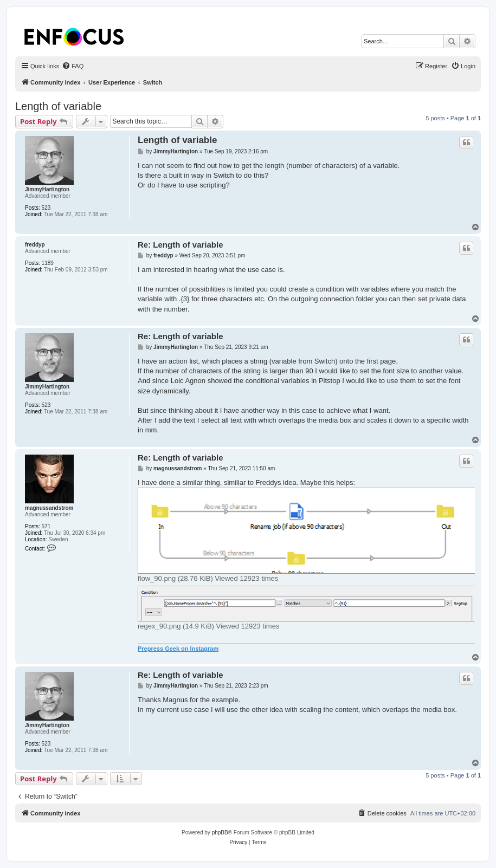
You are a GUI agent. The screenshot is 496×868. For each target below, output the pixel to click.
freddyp (35, 245)
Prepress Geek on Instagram (178, 649)
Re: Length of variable (181, 245)
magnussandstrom (49, 508)
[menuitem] (73, 66)
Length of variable (58, 106)
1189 (48, 263)
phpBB (220, 833)
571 (46, 526)
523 (46, 208)
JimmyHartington (47, 189)
